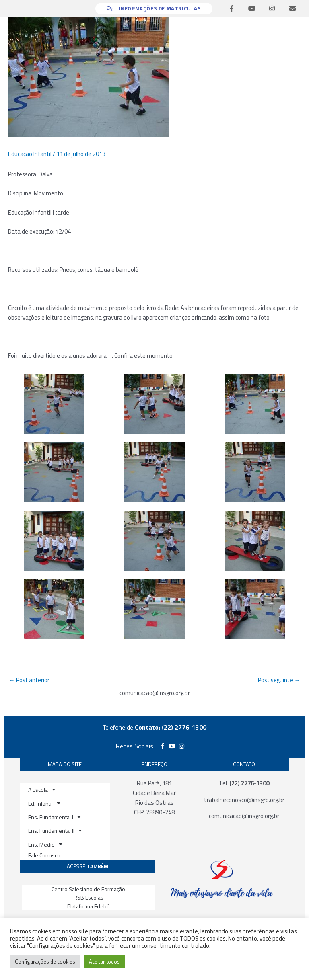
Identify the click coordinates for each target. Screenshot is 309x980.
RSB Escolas (89, 897)
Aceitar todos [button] (104, 962)
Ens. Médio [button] (45, 844)
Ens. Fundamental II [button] (55, 830)
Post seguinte (279, 680)
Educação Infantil (30, 154)
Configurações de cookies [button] (45, 962)
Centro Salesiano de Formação (88, 889)
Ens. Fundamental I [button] (55, 817)
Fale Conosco (44, 855)
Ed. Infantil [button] (44, 803)
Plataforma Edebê (89, 906)
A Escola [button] (42, 789)
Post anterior (29, 680)
